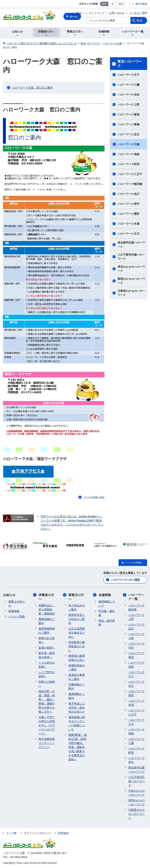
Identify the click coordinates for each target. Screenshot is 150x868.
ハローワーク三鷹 (129, 85)
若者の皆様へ (47, 648)
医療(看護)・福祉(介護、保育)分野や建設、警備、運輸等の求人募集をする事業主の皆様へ (77, 747)
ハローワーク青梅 (129, 124)
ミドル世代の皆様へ (47, 665)
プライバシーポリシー (37, 833)
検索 (140, 20)
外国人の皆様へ (47, 684)
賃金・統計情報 (107, 623)
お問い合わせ (117, 13)
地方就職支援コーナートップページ (47, 743)
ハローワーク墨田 (129, 214)
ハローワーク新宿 (129, 114)
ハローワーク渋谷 (129, 95)
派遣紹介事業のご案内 (77, 677)
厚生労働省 (141, 4)
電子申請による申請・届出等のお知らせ (77, 708)
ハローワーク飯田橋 (130, 184)
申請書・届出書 (107, 613)
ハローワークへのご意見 (126, 580)
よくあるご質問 (138, 13)
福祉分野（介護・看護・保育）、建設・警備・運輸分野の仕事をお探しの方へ (47, 701)
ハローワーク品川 (129, 194)
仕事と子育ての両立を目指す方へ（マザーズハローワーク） (47, 725)
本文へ (80, 13)
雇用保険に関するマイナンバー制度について (77, 723)
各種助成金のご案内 (77, 667)
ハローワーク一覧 (136, 597)
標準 (104, 4)
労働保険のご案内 (77, 686)
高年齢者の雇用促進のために (77, 646)
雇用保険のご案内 (77, 696)
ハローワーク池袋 (129, 154)
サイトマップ (97, 13)
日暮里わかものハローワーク (131, 293)
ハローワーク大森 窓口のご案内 (32, 88)
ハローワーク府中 (129, 204)
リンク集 (11, 833)
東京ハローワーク (130, 64)
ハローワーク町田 (129, 164)
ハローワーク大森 (129, 144)
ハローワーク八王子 (130, 174)
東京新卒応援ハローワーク (131, 245)
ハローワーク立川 (129, 234)
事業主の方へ (76, 597)
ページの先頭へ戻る (94, 497)
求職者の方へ (46, 597)
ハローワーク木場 (129, 224)
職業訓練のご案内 (47, 621)
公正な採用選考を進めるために (77, 633)
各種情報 (105, 595)
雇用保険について (107, 604)
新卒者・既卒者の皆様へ (47, 655)
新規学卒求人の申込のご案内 (77, 619)
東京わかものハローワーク (131, 269)
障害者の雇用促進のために (77, 658)
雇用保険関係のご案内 (47, 631)
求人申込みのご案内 (77, 607)
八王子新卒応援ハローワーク (131, 257)
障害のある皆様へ (47, 640)
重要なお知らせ (17, 604)
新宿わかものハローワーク (131, 281)
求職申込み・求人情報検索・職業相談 (47, 609)
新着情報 (14, 611)
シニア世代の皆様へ (47, 674)
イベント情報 (17, 616)
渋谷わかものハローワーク (137, 793)
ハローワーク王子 (129, 75)
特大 (121, 4)
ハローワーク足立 (129, 134)
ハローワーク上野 (129, 105)
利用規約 (63, 833)
